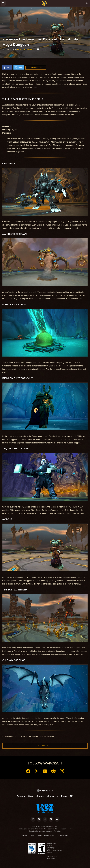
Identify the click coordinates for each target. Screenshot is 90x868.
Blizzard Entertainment (26, 49)
